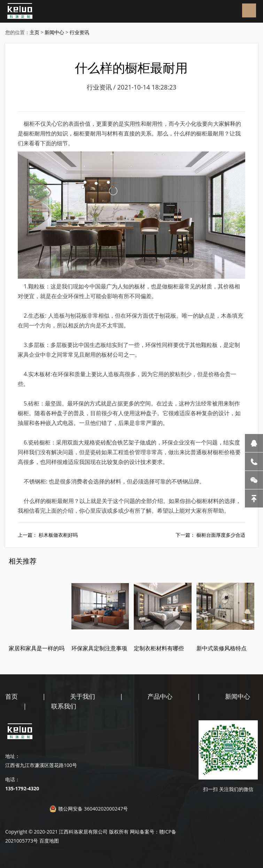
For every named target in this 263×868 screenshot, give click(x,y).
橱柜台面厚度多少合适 (221, 535)
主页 (34, 32)
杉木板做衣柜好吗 (58, 535)
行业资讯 (79, 32)
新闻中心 (54, 32)
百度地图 (49, 841)
